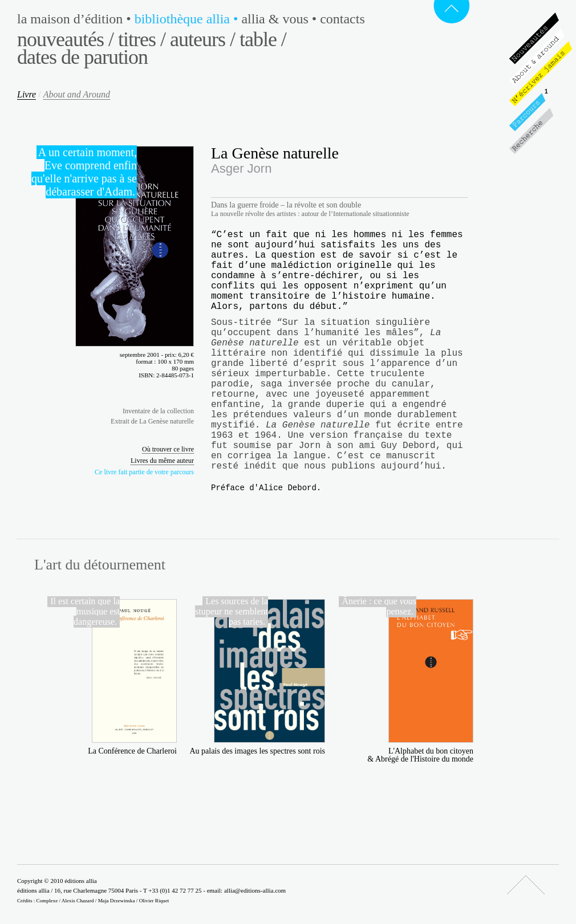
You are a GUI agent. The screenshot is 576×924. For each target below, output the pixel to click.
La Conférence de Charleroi (132, 751)
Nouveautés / (65, 39)
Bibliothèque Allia (188, 19)
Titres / (142, 39)
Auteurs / (202, 39)
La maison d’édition (76, 19)
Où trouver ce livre (168, 449)
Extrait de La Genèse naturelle (152, 421)
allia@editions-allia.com (255, 890)
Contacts (342, 19)
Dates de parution (82, 57)
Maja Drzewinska (117, 901)
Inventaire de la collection (158, 411)
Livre (27, 94)
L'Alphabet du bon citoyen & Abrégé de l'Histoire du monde (420, 755)
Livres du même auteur (162, 461)
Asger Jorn (241, 168)
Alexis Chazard (78, 901)
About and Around (77, 94)
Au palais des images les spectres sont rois (257, 751)
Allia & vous (281, 19)
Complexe (47, 901)
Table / (263, 39)
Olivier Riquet (154, 901)
